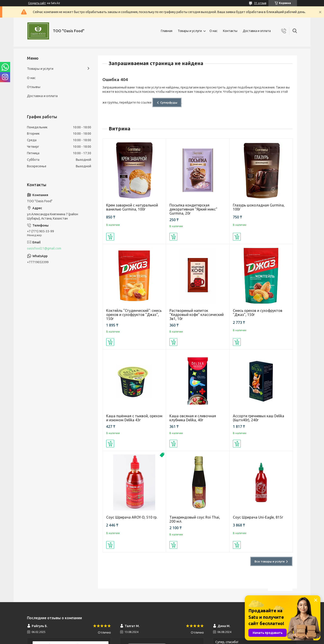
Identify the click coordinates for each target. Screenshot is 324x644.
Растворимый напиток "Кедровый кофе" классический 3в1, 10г (197, 315)
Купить (110, 237)
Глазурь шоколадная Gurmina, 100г (259, 207)
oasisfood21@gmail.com (44, 248)
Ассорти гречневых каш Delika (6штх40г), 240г (259, 418)
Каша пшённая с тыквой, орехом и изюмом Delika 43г (134, 418)
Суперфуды (169, 102)
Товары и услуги (190, 31)
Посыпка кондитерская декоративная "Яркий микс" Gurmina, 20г (193, 209)
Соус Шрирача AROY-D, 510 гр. (132, 517)
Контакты (230, 31)
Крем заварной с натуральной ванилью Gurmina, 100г (132, 207)
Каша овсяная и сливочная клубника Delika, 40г (193, 418)
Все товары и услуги (270, 561)
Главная (167, 31)
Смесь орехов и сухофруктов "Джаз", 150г (258, 313)
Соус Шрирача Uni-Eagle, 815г (258, 517)
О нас (214, 31)
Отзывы (34, 87)
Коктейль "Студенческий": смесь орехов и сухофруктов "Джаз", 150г (134, 315)
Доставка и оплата (257, 31)
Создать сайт (37, 3)
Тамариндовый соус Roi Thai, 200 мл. (195, 519)
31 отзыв (260, 3)
